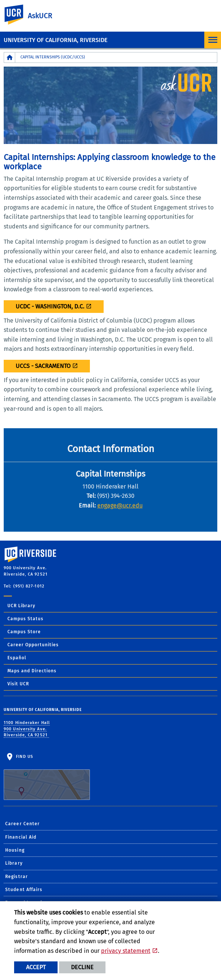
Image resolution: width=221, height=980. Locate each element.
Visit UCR (18, 684)
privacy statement (126, 951)
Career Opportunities (33, 645)
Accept (36, 967)
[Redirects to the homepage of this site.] (10, 57)
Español (17, 658)
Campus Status (25, 619)
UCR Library (21, 606)
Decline (82, 967)
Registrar (17, 877)
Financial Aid (21, 837)
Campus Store (24, 632)
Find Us (47, 777)
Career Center (22, 824)
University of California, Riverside (56, 40)
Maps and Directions (32, 671)
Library (14, 863)
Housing (15, 850)
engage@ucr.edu (120, 505)
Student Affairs (24, 890)
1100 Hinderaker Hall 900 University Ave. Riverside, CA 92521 (27, 729)
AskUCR (40, 16)
